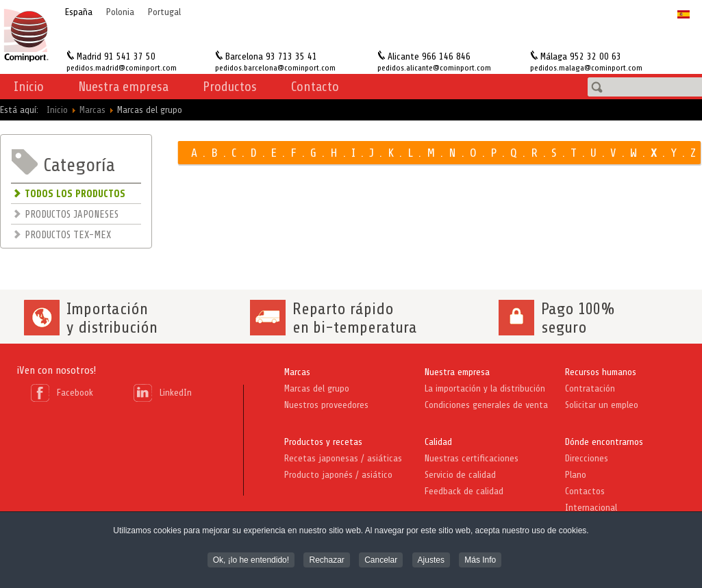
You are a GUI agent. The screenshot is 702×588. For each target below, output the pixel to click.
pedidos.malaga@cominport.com (586, 68)
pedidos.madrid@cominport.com (122, 68)
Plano (576, 475)
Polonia (120, 12)
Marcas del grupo (317, 388)
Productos (230, 87)
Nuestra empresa (457, 372)
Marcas (297, 372)
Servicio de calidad (460, 475)
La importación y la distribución (485, 388)
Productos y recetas (323, 442)
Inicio (29, 87)
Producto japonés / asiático (338, 475)
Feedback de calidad (464, 491)
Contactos (585, 491)
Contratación (590, 388)
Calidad (438, 442)
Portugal (164, 12)
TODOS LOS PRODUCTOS (75, 194)
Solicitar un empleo (602, 405)
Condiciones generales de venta (486, 405)
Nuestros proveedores (326, 405)
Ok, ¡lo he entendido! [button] (251, 556)
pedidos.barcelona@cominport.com (275, 68)
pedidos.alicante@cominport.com (434, 68)
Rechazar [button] (326, 556)
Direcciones (587, 458)
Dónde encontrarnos (604, 442)
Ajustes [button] (431, 556)
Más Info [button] (480, 556)
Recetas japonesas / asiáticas (343, 458)
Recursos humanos (601, 372)
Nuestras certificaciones (472, 458)
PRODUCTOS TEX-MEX (68, 235)
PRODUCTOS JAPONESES (72, 215)
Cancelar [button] (381, 556)
